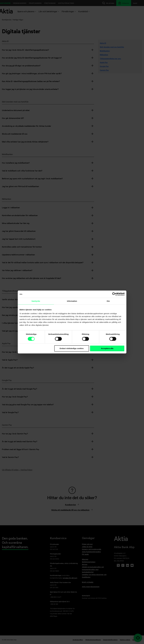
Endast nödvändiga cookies (72, 348)
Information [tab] (72, 301)
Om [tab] (108, 301)
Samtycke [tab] (36, 301)
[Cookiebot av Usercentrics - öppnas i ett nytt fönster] (114, 294)
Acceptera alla (107, 348)
